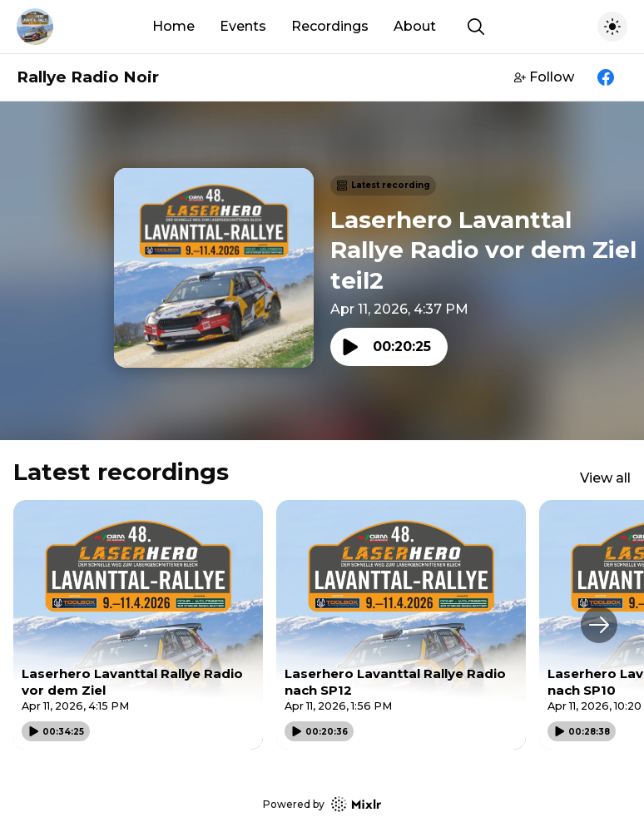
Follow (544, 77)
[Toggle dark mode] (612, 27)
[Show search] (476, 27)
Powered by (322, 804)
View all (605, 478)
